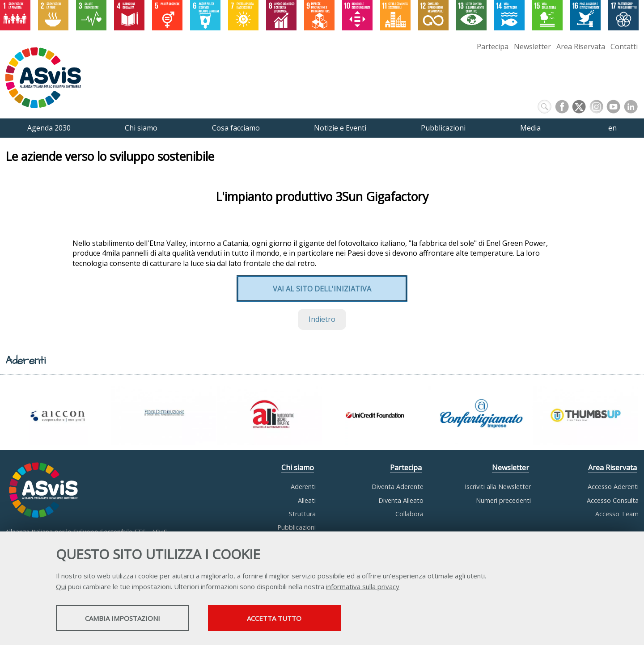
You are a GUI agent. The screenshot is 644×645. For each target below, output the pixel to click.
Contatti (624, 46)
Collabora (409, 514)
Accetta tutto (288, 619)
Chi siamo (298, 468)
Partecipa (493, 46)
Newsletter (532, 46)
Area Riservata (581, 46)
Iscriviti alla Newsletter (498, 487)
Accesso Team (617, 514)
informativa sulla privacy (363, 587)
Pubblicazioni (297, 527)
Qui (61, 587)
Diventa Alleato (401, 500)
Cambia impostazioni (127, 619)
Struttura (302, 514)
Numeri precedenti (503, 500)
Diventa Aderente (398, 487)
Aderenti (303, 487)
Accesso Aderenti (613, 487)
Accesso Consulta (613, 500)
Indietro (322, 319)
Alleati (307, 500)
